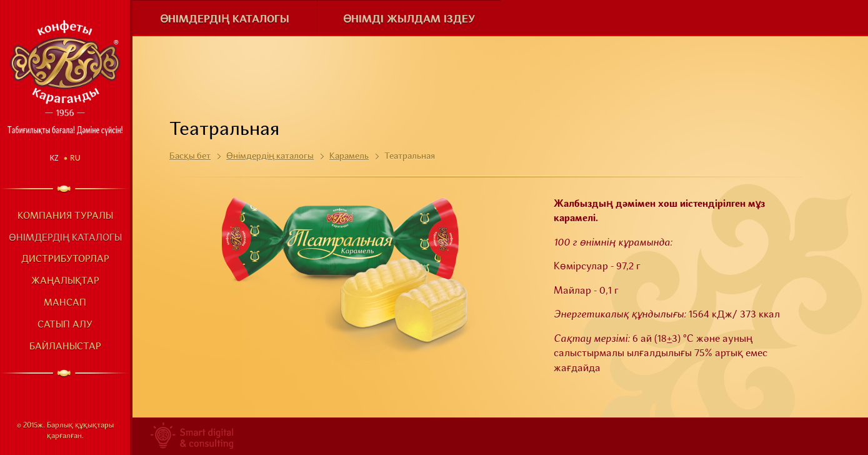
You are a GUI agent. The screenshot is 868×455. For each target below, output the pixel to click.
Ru (75, 158)
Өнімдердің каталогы (65, 238)
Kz (54, 158)
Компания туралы (65, 217)
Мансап (65, 303)
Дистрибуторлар (65, 260)
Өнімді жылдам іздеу (409, 20)
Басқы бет (190, 156)
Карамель (349, 156)
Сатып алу (65, 325)
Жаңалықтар (65, 282)
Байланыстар (65, 347)
